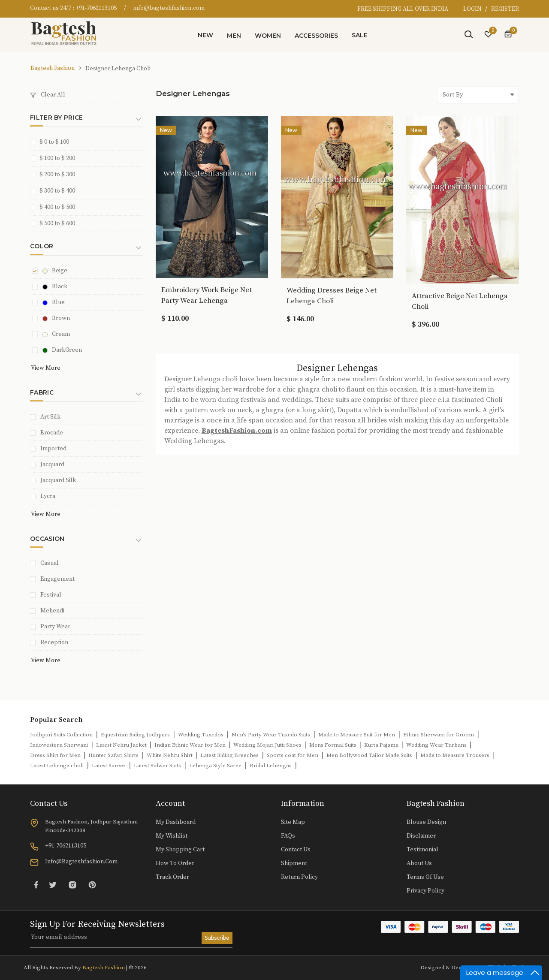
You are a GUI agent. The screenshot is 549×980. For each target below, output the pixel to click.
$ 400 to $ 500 (55, 207)
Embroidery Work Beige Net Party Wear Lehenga (207, 295)
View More (46, 368)
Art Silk (50, 417)
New (205, 35)
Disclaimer (421, 836)
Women (268, 36)
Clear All (48, 95)
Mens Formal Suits (333, 745)
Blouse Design (426, 822)
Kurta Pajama (382, 745)
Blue (54, 302)
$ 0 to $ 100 (52, 142)
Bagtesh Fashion (53, 68)
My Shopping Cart (180, 850)
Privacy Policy (425, 891)
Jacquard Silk (58, 480)
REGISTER (505, 9)
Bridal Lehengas (271, 766)
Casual (50, 563)
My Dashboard (176, 822)
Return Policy (299, 877)
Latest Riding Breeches (229, 755)
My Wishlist (172, 836)
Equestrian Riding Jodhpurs (135, 735)
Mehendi (52, 611)
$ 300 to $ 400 (55, 191)
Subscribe (217, 938)
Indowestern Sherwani (59, 745)
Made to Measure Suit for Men (357, 735)
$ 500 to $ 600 (55, 223)
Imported (53, 449)
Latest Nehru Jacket (122, 745)
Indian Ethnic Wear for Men (191, 745)
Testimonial (422, 850)
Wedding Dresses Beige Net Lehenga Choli (332, 296)
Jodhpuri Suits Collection (61, 735)
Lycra (48, 496)
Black (55, 286)
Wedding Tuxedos (201, 735)
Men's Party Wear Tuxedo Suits (271, 735)
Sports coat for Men (293, 755)
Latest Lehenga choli (57, 766)
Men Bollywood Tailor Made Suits (369, 755)
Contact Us (296, 850)
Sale (360, 35)
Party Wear (55, 627)
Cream (56, 334)
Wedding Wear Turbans (437, 745)
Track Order (172, 877)
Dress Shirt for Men (56, 755)
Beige (55, 271)
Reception (54, 642)
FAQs (288, 836)
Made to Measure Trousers (455, 755)
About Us (419, 863)
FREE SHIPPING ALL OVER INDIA (403, 9)
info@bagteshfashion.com (169, 8)
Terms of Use (425, 877)
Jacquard (52, 464)
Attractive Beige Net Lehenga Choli (460, 301)
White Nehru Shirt (170, 755)
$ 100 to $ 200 (55, 158)
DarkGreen (62, 350)
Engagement (57, 579)
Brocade (52, 433)
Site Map (293, 822)
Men (234, 36)
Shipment (294, 863)
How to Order (175, 863)
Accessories (316, 36)
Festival (51, 595)
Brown (56, 318)
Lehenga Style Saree (215, 766)
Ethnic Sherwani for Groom (439, 735)
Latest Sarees (109, 766)
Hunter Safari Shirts (113, 755)
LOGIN (473, 9)
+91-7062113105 (96, 8)
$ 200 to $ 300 (55, 174)
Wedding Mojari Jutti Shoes (268, 745)
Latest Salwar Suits (157, 766)
